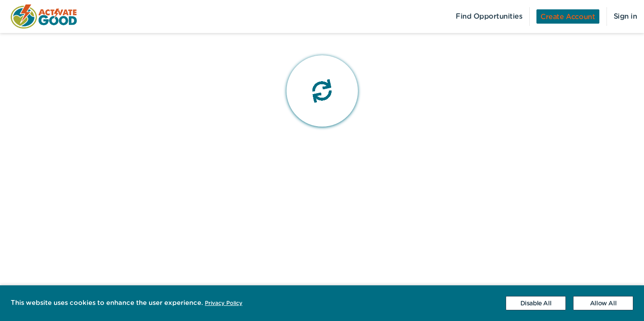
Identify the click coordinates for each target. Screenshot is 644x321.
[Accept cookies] (603, 303)
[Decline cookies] (536, 303)
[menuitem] (38, 16)
